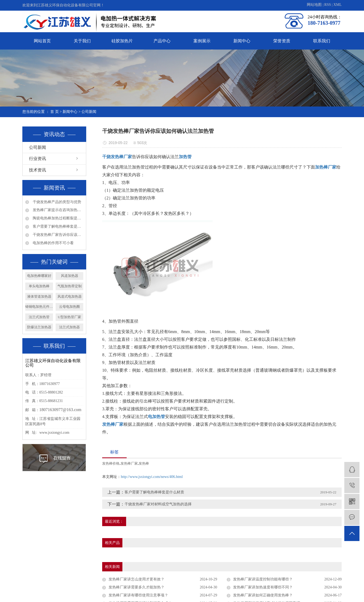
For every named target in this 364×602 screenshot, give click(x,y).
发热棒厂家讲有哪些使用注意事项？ (138, 595)
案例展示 (202, 41)
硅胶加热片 (122, 41)
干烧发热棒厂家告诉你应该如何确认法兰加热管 (57, 235)
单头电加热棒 (39, 286)
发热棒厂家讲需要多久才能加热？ (136, 587)
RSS (328, 5)
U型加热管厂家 (69, 317)
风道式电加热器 (70, 296)
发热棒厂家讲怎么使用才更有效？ (136, 579)
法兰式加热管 (39, 317)
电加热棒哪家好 (39, 276)
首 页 (55, 112)
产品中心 (162, 41)
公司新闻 (89, 112)
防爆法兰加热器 (39, 327)
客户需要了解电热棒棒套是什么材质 (57, 226)
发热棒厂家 (129, 463)
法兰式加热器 (69, 327)
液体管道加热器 (39, 296)
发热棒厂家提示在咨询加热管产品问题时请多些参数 (57, 210)
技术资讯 (38, 170)
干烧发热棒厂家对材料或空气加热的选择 (158, 504)
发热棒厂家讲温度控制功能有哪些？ (263, 579)
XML (338, 5)
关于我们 (82, 41)
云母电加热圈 (69, 307)
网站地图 (315, 5)
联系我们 (322, 41)
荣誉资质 (282, 41)
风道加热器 (70, 276)
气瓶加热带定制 (70, 286)
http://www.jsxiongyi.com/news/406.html (152, 477)
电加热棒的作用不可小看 (53, 243)
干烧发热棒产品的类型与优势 (56, 202)
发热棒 (144, 463)
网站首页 (42, 41)
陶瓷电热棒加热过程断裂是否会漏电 (57, 218)
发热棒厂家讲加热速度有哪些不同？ (263, 587)
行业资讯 (38, 159)
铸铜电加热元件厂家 (39, 307)
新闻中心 (242, 41)
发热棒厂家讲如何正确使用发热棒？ (263, 595)
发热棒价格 (111, 463)
